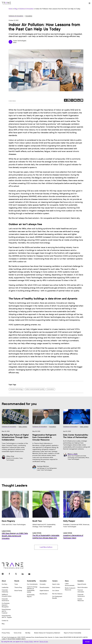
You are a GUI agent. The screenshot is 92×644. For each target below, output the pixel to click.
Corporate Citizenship (5, 591)
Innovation (29, 16)
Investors (81, 581)
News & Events (82, 584)
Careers (55, 581)
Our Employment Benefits (57, 597)
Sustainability (31, 581)
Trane (16, 584)
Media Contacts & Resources (70, 589)
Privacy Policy (6, 633)
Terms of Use (18, 633)
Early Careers (56, 588)
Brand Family (18, 591)
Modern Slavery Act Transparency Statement (47, 633)
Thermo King (18, 588)
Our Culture (56, 591)
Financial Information (81, 591)
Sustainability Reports (31, 596)
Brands (17, 581)
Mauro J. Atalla (73, 454)
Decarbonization (44, 588)
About (4, 581)
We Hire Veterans (57, 594)
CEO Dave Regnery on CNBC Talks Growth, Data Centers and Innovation (15, 536)
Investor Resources (81, 600)
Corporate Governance (5, 600)
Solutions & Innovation (16, 16)
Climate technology (16, 389)
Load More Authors (46, 547)
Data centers (23, 427)
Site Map (28, 633)
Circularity (43, 584)
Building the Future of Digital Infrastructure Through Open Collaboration (15, 437)
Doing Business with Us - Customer (6, 611)
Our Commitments (32, 584)
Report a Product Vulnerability (73, 633)
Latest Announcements (70, 585)
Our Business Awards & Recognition (6, 605)
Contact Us (5, 621)
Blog (3, 624)
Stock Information (83, 588)
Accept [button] (87, 642)
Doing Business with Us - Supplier (7, 617)
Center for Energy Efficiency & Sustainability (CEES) (32, 590)
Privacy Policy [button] (29, 642)
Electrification (44, 594)
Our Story (4, 584)
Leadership (5, 588)
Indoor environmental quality (35, 389)
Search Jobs (56, 584)
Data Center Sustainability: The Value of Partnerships (76, 436)
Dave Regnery (8, 521)
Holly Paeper (69, 521)
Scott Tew (37, 521)
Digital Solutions (44, 591)
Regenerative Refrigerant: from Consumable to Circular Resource (44, 437)
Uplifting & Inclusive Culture (7, 595)
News (67, 581)
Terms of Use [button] (44, 642)
